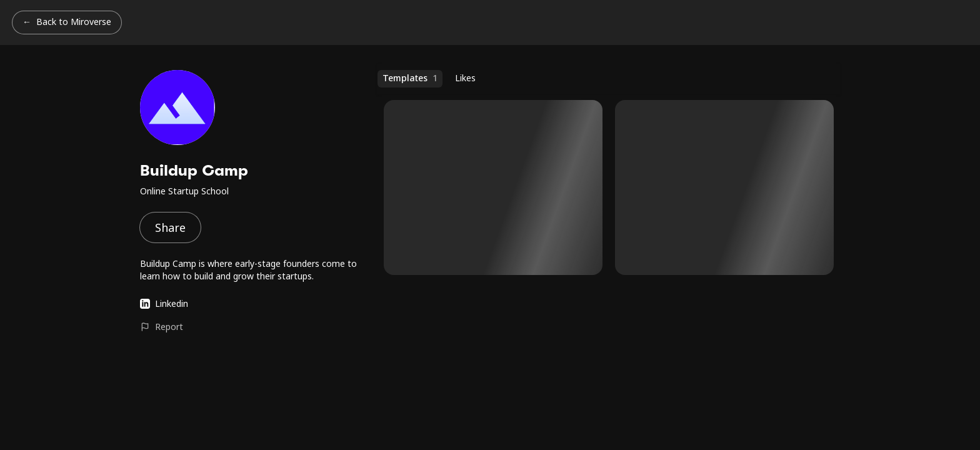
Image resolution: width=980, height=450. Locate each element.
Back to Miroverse (74, 22)
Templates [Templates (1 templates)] (410, 78)
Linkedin (164, 303)
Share (170, 227)
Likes (465, 78)
